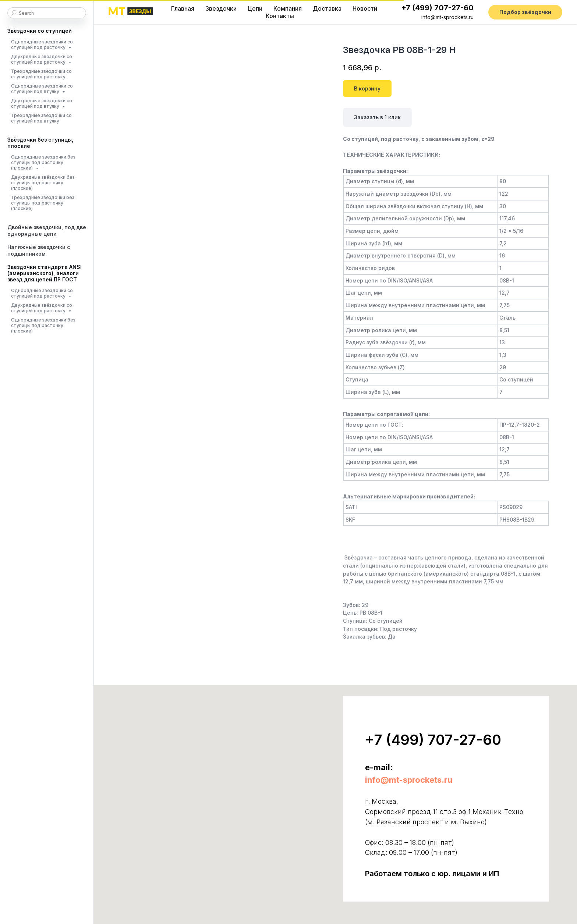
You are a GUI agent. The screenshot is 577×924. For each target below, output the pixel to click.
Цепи (255, 8)
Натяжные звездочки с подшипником (39, 250)
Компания (288, 8)
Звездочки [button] (221, 8)
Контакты (280, 16)
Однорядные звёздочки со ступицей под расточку (42, 45)
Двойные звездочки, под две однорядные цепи (47, 230)
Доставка (327, 8)
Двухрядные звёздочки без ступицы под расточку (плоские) (43, 183)
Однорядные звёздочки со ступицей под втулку (42, 89)
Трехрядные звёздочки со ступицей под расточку (41, 74)
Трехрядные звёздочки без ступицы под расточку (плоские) (43, 203)
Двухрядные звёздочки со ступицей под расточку (42, 59)
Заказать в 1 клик (377, 117)
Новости (365, 8)
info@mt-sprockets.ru (447, 17)
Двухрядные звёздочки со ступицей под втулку (42, 103)
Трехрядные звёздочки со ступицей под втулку (41, 118)
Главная (183, 8)
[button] (525, 12)
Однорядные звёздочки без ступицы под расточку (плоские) (43, 162)
